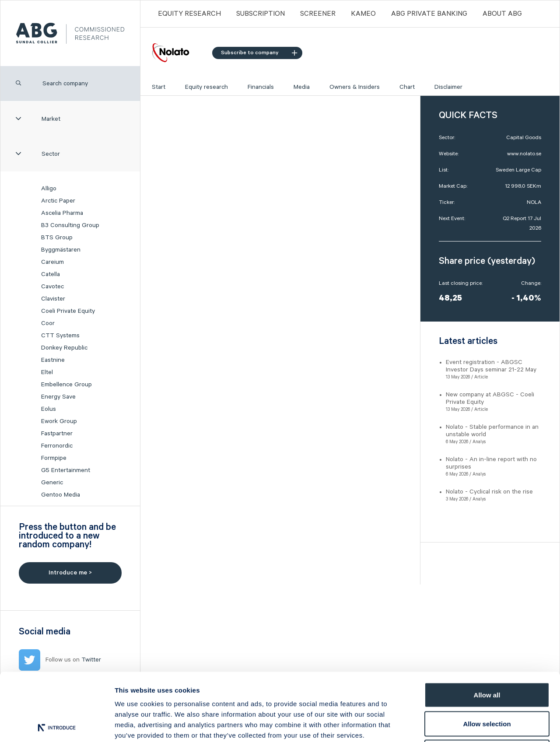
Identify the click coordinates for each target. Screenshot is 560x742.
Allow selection (487, 656)
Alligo (49, 189)
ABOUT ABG (502, 14)
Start (159, 87)
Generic (52, 483)
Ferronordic (57, 446)
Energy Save (58, 397)
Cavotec (52, 287)
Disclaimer (448, 87)
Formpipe (54, 458)
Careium (52, 262)
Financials (261, 87)
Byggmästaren (61, 250)
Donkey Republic (64, 348)
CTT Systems (60, 336)
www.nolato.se (524, 154)
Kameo (363, 14)
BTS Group (57, 238)
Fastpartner (57, 434)
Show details (459, 725)
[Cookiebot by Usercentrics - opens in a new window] (57, 725)
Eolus (49, 409)
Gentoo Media (61, 495)
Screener (318, 14)
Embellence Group (66, 385)
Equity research (206, 87)
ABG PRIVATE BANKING (429, 14)
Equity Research (189, 14)
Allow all (487, 627)
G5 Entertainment (66, 470)
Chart (407, 87)
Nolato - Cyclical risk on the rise (489, 492)
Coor (48, 323)
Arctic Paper (58, 201)
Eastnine (53, 360)
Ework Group (59, 421)
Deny (487, 684)
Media (302, 87)
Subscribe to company (259, 53)
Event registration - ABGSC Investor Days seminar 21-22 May (491, 366)
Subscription (261, 14)
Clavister (53, 299)
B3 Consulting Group (70, 225)
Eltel (47, 372)
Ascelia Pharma (62, 213)
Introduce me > (70, 573)
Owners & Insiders (355, 87)
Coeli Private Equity (68, 311)
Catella (51, 274)
